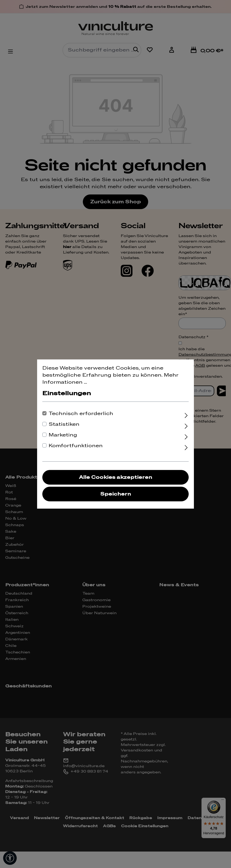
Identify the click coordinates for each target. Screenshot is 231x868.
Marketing (63, 435)
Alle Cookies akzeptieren (115, 477)
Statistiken (64, 424)
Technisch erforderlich (81, 414)
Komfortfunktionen (76, 446)
